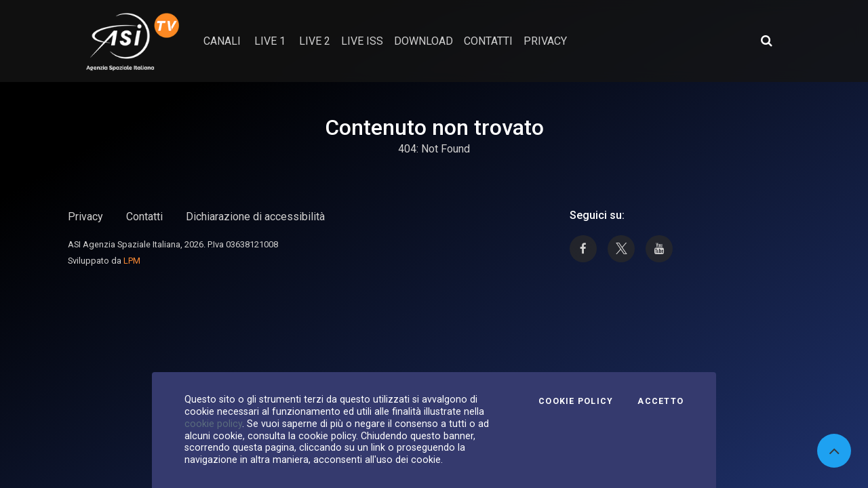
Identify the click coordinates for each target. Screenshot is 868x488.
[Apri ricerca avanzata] (766, 41)
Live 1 (270, 41)
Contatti (144, 217)
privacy (545, 41)
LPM (132, 261)
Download (423, 41)
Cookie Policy (576, 401)
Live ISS (362, 41)
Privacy (85, 217)
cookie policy (213, 424)
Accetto (660, 401)
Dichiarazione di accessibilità (255, 217)
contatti (488, 41)
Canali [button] (222, 41)
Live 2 (315, 41)
